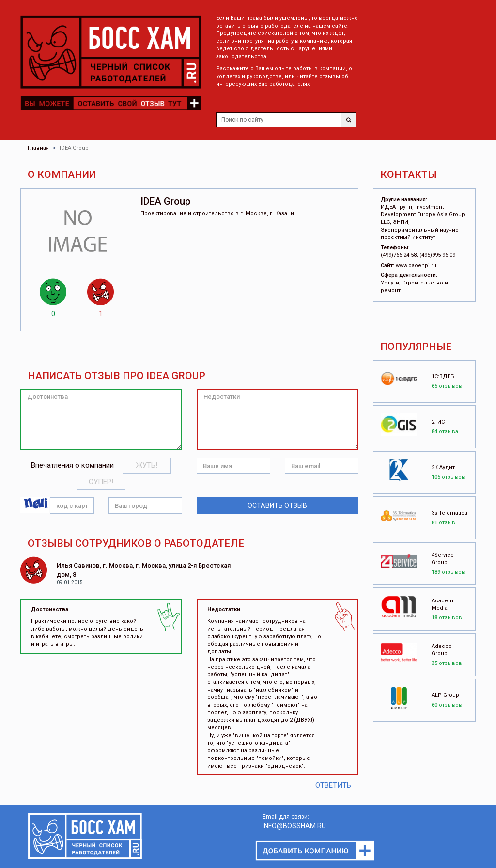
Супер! (101, 482)
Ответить (333, 785)
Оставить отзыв (277, 505)
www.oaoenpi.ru (416, 265)
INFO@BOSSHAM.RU (294, 826)
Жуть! (147, 465)
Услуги (390, 283)
